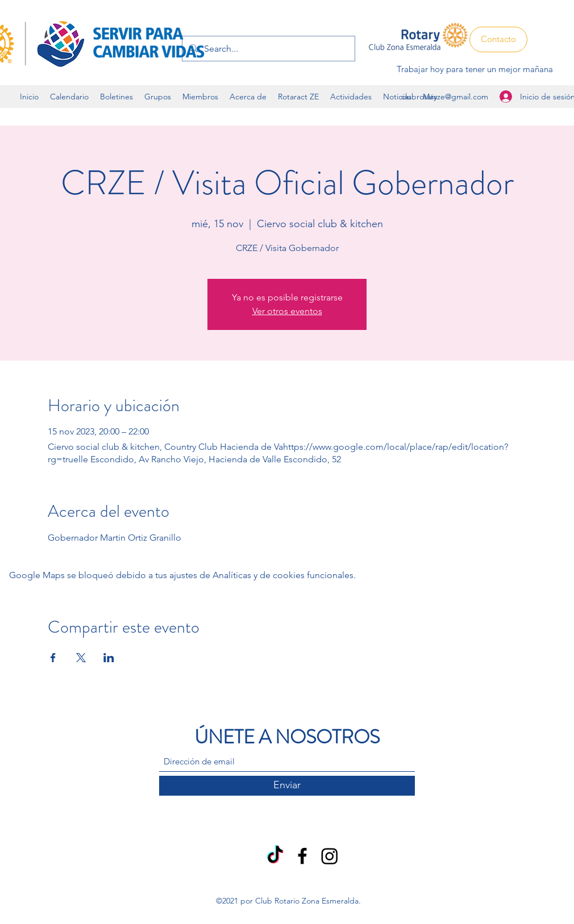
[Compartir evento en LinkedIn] (109, 658)
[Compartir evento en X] (81, 658)
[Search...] (267, 49)
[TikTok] (275, 856)
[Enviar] (287, 786)
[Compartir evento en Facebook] (53, 658)
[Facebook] (302, 856)
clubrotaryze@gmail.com (445, 97)
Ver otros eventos (287, 311)
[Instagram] (330, 856)
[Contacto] (498, 39)
